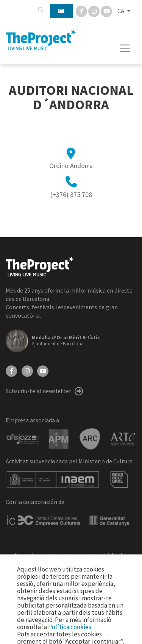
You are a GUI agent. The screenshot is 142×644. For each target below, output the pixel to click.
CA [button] (121, 11)
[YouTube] (43, 370)
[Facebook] (82, 11)
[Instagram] (94, 11)
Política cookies (70, 627)
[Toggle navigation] (125, 48)
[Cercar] (41, 10)
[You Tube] (106, 11)
